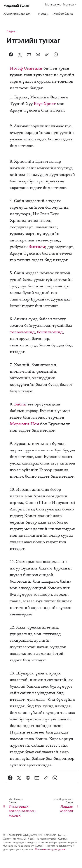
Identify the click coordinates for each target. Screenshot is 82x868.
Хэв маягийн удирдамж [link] (50, 849)
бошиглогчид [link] (50, 332)
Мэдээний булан (16, 6)
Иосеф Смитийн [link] (26, 68)
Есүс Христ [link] (45, 104)
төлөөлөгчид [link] (22, 332)
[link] (10, 778)
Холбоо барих (63, 14)
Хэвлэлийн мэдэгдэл (17, 14)
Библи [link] (20, 404)
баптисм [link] (37, 247)
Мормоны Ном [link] (24, 424)
